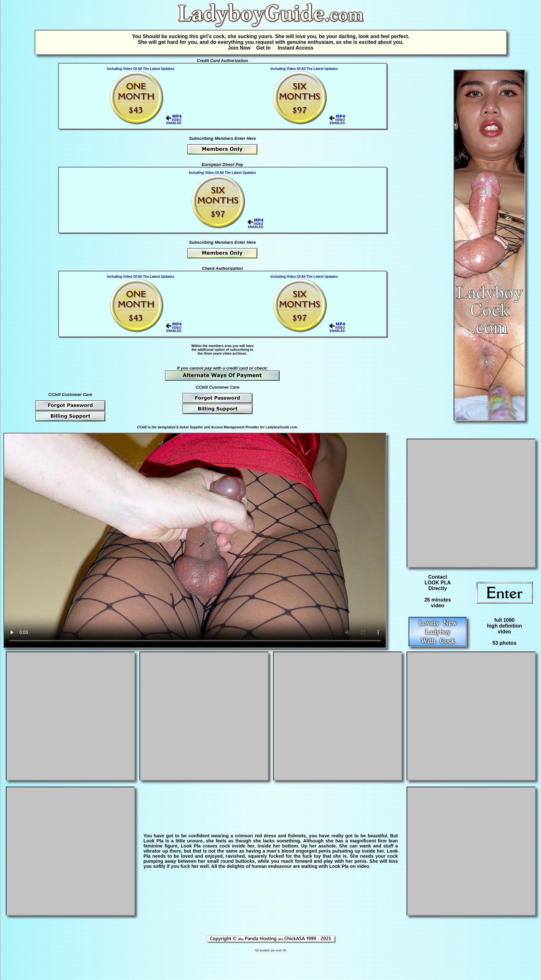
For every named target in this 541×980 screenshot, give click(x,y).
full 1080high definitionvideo (504, 626)
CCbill (142, 427)
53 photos (504, 643)
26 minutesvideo (438, 603)
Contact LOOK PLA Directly (438, 583)
